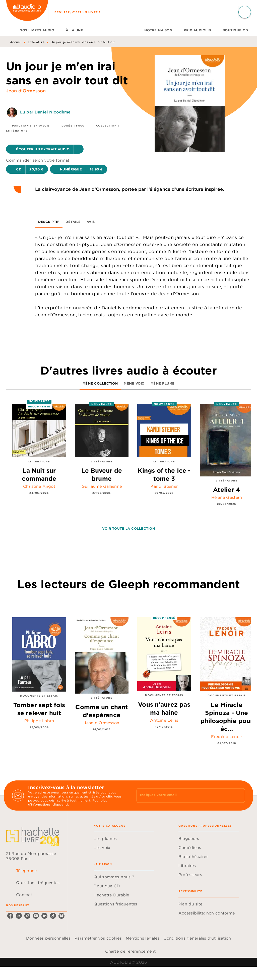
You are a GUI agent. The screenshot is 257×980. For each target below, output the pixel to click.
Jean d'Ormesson (26, 91)
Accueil (16, 42)
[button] (45, 149)
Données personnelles (48, 938)
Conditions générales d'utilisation (197, 938)
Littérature (36, 42)
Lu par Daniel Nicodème (45, 112)
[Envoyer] (239, 795)
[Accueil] (27, 12)
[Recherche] (245, 12)
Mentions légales (143, 938)
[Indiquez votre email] (184, 795)
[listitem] (10, 916)
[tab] (11, 30)
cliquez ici (60, 804)
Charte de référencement (130, 951)
